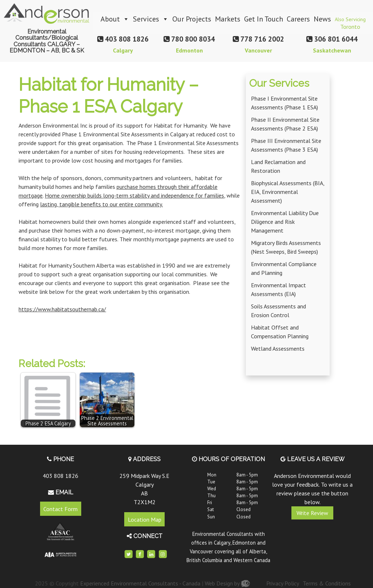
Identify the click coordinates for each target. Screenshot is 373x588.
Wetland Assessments (278, 348)
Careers (298, 19)
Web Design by (227, 583)
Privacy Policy (283, 583)
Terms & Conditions (327, 583)
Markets (228, 19)
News (322, 19)
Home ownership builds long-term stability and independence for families (134, 195)
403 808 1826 (60, 476)
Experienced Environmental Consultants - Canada (140, 583)
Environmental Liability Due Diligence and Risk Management (285, 222)
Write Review (312, 513)
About (115, 19)
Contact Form (60, 509)
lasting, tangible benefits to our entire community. (101, 204)
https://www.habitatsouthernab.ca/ (62, 309)
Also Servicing (350, 21)
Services (151, 19)
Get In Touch (264, 19)
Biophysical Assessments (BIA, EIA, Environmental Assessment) (288, 192)
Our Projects (192, 19)
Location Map (145, 519)
